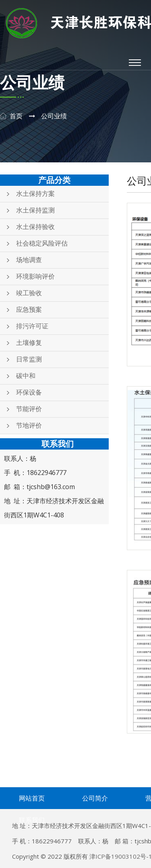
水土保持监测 (35, 210)
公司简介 (95, 798)
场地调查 (29, 260)
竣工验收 (29, 293)
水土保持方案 (35, 194)
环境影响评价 (35, 276)
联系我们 (32, 820)
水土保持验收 (35, 227)
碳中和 (26, 376)
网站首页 (32, 798)
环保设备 (29, 392)
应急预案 (29, 310)
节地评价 (29, 426)
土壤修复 (29, 343)
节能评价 (29, 409)
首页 (16, 116)
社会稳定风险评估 (42, 243)
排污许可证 (32, 326)
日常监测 (29, 359)
